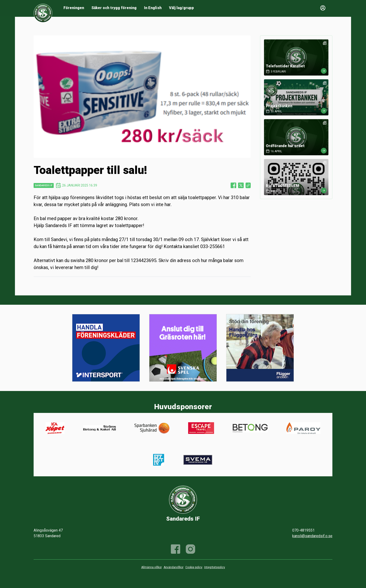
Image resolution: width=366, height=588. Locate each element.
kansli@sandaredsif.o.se (312, 536)
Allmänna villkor (151, 567)
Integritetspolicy (215, 567)
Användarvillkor (174, 567)
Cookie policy (194, 567)
